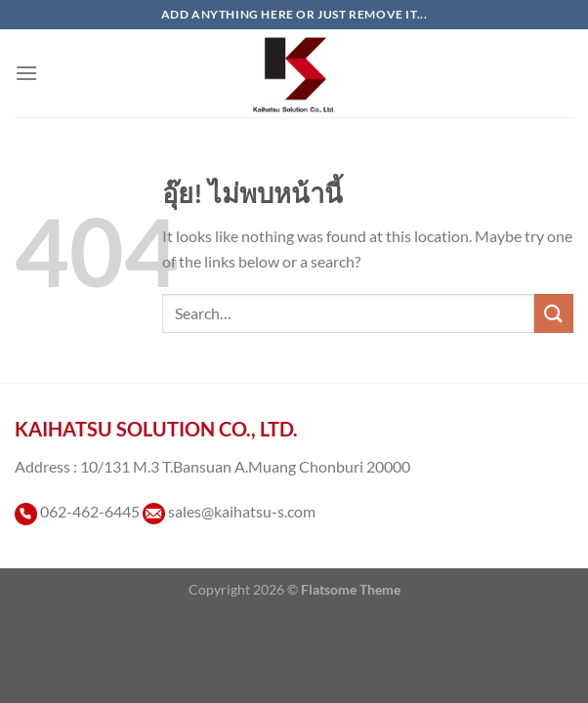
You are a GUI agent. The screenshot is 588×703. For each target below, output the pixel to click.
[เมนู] (26, 73)
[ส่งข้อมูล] (554, 313)
